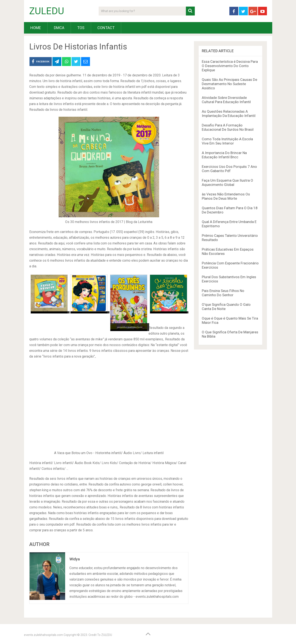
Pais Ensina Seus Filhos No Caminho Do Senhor (223, 293)
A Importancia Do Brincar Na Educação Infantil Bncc (224, 155)
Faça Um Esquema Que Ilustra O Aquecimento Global (227, 182)
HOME (36, 28)
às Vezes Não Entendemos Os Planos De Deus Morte (226, 196)
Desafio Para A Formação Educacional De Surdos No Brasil (228, 127)
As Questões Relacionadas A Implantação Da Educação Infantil (229, 114)
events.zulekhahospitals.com (43, 635)
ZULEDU (47, 11)
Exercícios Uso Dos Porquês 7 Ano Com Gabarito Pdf (229, 169)
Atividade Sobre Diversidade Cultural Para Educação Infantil (226, 100)
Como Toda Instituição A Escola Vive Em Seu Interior (227, 141)
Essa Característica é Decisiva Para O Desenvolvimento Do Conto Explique (230, 66)
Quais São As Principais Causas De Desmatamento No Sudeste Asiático (229, 84)
